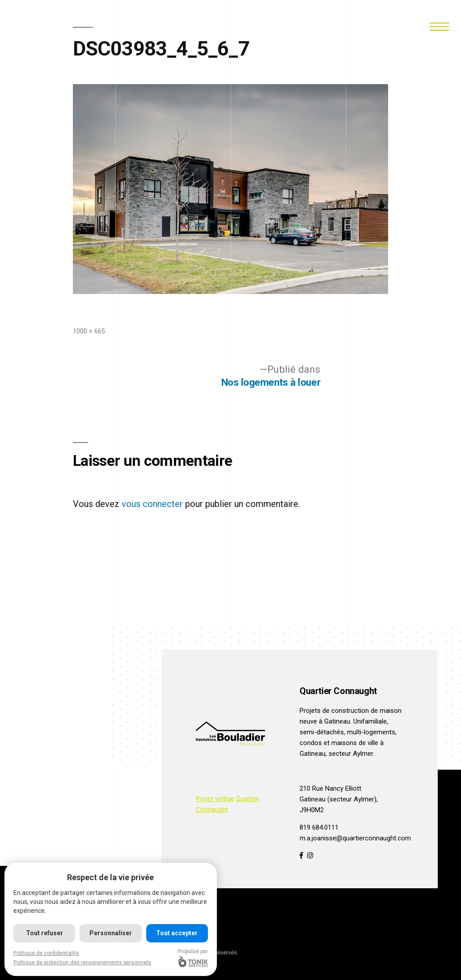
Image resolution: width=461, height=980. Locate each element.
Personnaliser (111, 933)
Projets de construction (334, 711)
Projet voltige (215, 799)
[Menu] (439, 26)
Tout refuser (44, 933)
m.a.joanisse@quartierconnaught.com (355, 838)
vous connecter (152, 504)
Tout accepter (177, 933)
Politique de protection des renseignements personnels (82, 963)
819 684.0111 (319, 827)
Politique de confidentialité (46, 953)
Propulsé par (193, 958)
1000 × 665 (89, 331)
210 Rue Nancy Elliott (330, 788)
